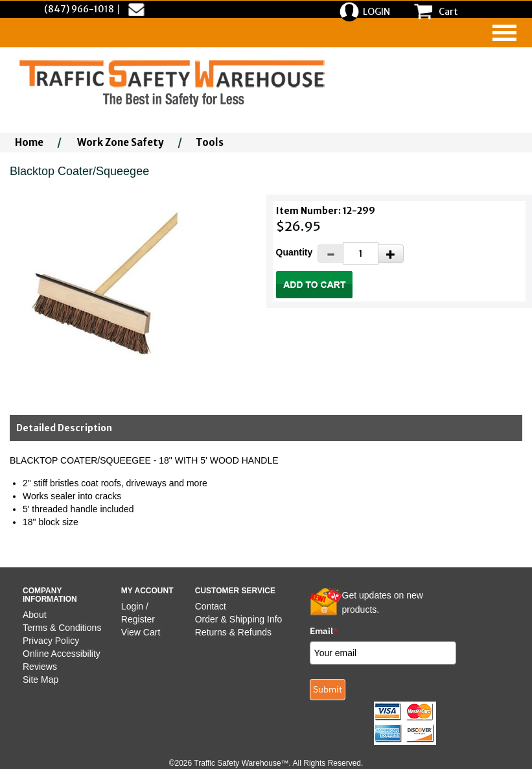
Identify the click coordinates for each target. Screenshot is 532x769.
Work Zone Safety (121, 142)
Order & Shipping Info (239, 619)
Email (324, 631)
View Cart (141, 632)
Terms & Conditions (62, 628)
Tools (210, 142)
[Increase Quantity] (391, 254)
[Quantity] (361, 253)
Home (29, 142)
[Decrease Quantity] (330, 254)
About (35, 615)
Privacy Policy (51, 641)
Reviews (40, 667)
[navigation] (504, 33)
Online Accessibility (62, 654)
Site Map (40, 680)
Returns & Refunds (233, 632)
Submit (328, 689)
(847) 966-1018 (79, 9)
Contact (211, 606)
